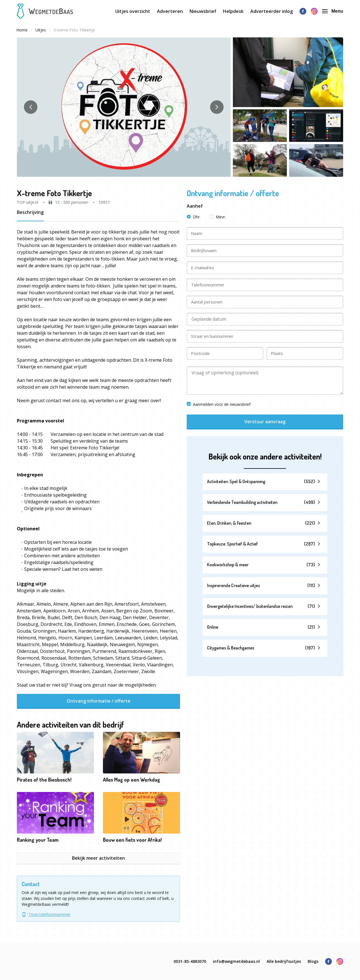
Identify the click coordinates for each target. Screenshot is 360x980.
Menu (333, 11)
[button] (124, 107)
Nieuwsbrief (203, 11)
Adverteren (170, 11)
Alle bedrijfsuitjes (284, 961)
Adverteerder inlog (272, 11)
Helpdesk (233, 11)
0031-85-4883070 (190, 961)
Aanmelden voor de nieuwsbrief (219, 404)
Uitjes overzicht (133, 11)
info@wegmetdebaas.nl (236, 961)
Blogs (313, 961)
